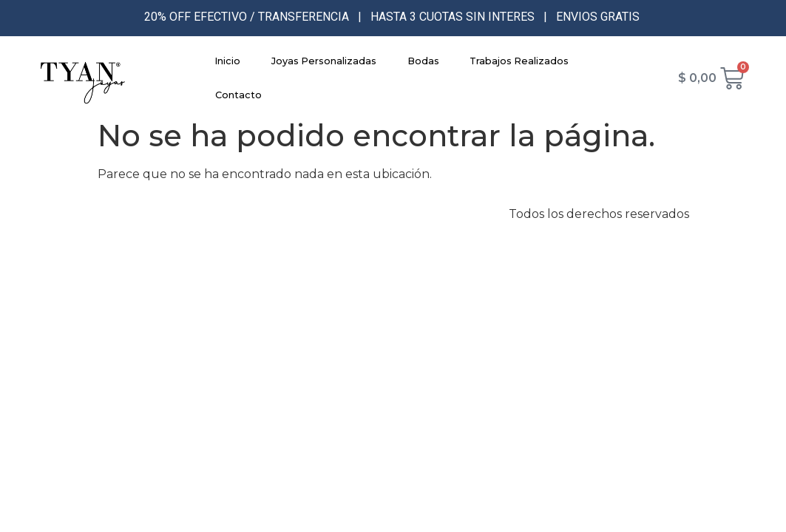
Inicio (227, 61)
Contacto (238, 95)
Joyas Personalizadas (324, 61)
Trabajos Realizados (519, 61)
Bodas (423, 61)
